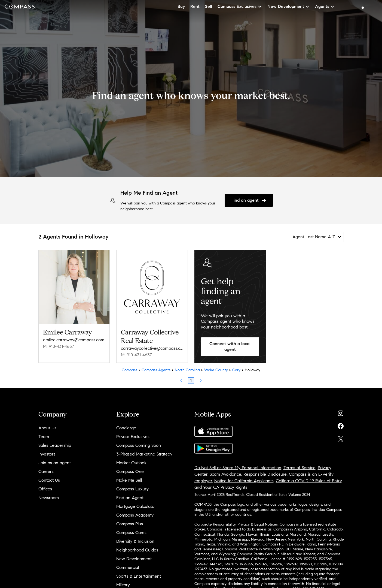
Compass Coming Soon (139, 445)
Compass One (130, 471)
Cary (236, 370)
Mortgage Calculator (136, 506)
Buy (181, 6)
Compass (129, 370)
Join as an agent (55, 463)
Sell (209, 6)
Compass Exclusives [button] (240, 6)
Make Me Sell (129, 480)
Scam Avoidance (225, 474)
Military (123, 585)
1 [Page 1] (191, 380)
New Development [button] (288, 6)
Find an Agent (130, 498)
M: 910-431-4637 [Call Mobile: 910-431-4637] (59, 346)
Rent (195, 6)
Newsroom (49, 498)
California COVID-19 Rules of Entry (309, 481)
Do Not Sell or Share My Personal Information (238, 468)
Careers (46, 471)
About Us (47, 428)
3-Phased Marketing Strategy (144, 454)
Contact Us (49, 480)
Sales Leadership (55, 445)
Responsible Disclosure (265, 474)
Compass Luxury (132, 489)
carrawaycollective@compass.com (152, 348)
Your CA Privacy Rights (225, 487)
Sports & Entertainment (139, 576)
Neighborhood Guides (137, 550)
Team (44, 437)
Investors (47, 454)
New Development (134, 559)
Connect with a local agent (230, 346)
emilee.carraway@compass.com (74, 340)
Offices (45, 489)
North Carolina (187, 370)
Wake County (216, 370)
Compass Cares (131, 533)
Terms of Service (300, 468)
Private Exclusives (133, 437)
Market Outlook (131, 463)
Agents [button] (325, 6)
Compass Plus (130, 524)
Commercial (128, 567)
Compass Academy (135, 515)
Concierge (126, 428)
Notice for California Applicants (244, 481)
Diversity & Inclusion (135, 541)
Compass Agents (156, 370)
